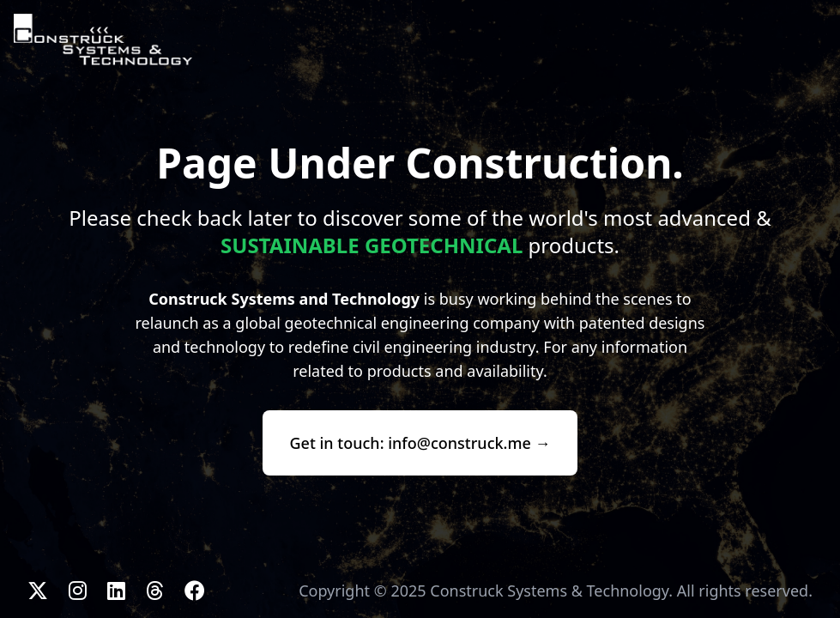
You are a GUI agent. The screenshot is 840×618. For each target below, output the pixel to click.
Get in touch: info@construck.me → (420, 443)
